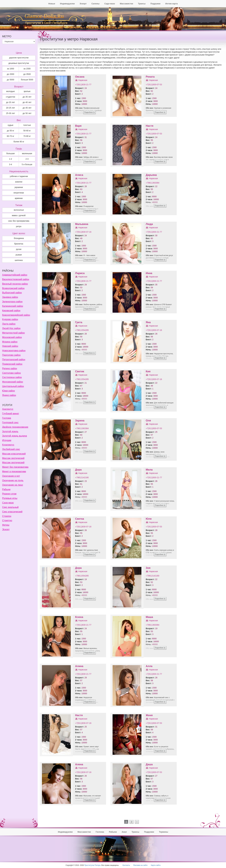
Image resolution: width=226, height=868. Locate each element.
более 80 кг (19, 142)
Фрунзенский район (13, 382)
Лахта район (9, 324)
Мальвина (82, 224)
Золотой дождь (10, 431)
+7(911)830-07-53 (154, 85)
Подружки (155, 4)
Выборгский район (12, 293)
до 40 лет (27, 102)
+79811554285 (82, 330)
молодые (10, 91)
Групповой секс (10, 423)
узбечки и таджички (19, 176)
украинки (19, 187)
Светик (80, 371)
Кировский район (11, 311)
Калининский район (13, 306)
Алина (79, 666)
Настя (149, 126)
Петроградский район (14, 360)
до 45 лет (27, 108)
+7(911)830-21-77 (83, 85)
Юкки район (9, 391)
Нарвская (83, 80)
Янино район (9, 395)
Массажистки (126, 4)
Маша (149, 617)
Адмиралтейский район (15, 275)
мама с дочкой (19, 215)
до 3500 (27, 74)
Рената (150, 77)
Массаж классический (14, 454)
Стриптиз (7, 520)
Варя (78, 126)
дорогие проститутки (19, 58)
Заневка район (10, 297)
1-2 (11, 159)
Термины (164, 832)
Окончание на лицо (13, 485)
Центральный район (13, 386)
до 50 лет (27, 113)
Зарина (80, 421)
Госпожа (7, 418)
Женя (149, 715)
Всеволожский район (13, 288)
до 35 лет (27, 97)
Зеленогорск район (12, 302)
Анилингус (8, 409)
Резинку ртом (9, 494)
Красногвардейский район (16, 315)
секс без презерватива (19, 221)
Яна (148, 322)
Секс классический (12, 512)
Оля (148, 421)
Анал (124, 832)
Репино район (10, 368)
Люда (149, 224)
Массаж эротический (13, 458)
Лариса (80, 273)
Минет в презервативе (14, 471)
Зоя (148, 568)
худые (11, 125)
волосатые (19, 210)
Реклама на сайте (140, 865)
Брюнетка (19, 244)
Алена (79, 764)
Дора (78, 470)
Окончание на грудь (13, 480)
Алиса (79, 175)
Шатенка (19, 260)
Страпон (7, 516)
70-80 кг (27, 136)
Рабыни (6, 489)
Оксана (80, 77)
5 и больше (27, 164)
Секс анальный (10, 507)
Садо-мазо (110, 4)
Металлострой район (13, 333)
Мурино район (10, 342)
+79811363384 (152, 183)
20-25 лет (11, 108)
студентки (11, 97)
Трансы (142, 4)
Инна (149, 273)
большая (11, 153)
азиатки (19, 182)
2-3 (27, 159)
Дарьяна (151, 175)
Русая (19, 249)
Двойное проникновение (15, 427)
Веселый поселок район (15, 284)
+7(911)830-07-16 (83, 232)
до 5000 (10, 80)
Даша (149, 764)
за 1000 (10, 69)
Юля (149, 519)
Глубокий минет (11, 414)
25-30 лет (11, 113)
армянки (19, 198)
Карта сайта (156, 865)
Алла (149, 666)
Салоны (95, 4)
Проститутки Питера (92, 865)
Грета (79, 322)
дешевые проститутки (19, 63)
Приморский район (12, 364)
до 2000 (10, 74)
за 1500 (27, 69)
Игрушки (7, 440)
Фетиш (6, 525)
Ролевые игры (10, 498)
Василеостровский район (16, 279)
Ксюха (79, 617)
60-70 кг (10, 136)
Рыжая (19, 255)
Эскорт (83, 4)
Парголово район (11, 355)
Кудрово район (10, 319)
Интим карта (172, 4)
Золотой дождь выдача (15, 436)
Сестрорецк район (12, 377)
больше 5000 (27, 80)
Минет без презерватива (15, 467)
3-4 (11, 164)
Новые (52, 4)
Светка (79, 519)
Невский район (10, 346)
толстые (27, 125)
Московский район (12, 337)
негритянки (19, 193)
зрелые (27, 91)
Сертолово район (11, 373)
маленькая (27, 153)
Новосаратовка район (14, 351)
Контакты (126, 865)
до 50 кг (11, 131)
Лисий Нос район (11, 328)
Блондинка (19, 238)
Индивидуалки (67, 4)
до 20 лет (10, 102)
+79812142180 (82, 477)
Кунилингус (8, 445)
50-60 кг (27, 131)
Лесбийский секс (11, 449)
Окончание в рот (11, 476)
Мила (149, 470)
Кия (148, 371)
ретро (19, 226)
